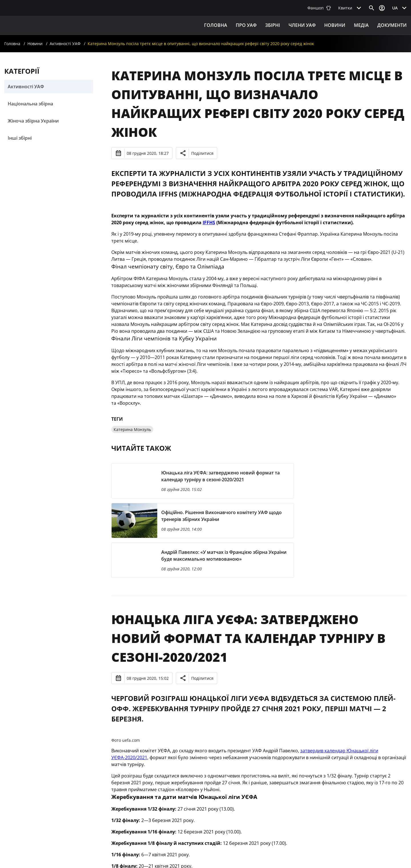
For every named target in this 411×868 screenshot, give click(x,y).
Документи (392, 25)
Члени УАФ (302, 25)
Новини (335, 25)
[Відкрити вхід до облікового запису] (382, 8)
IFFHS (209, 222)
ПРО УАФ (246, 25)
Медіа (361, 25)
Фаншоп (319, 8)
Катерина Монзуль (132, 429)
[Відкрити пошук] (372, 8)
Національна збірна (30, 104)
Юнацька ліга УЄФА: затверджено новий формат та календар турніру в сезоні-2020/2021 (248, 638)
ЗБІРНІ (273, 25)
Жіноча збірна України (33, 121)
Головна (216, 25)
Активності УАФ (65, 44)
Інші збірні (20, 138)
